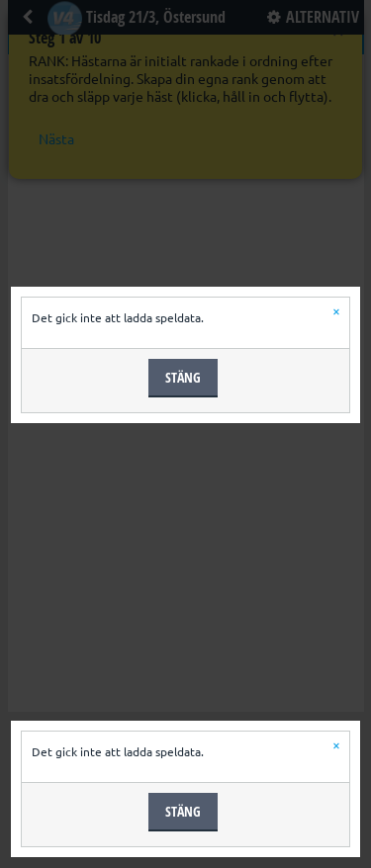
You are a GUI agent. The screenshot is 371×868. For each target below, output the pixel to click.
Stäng (183, 377)
